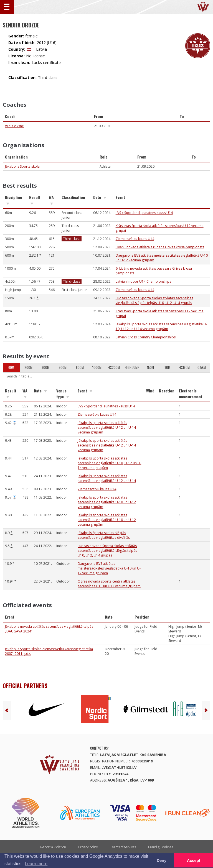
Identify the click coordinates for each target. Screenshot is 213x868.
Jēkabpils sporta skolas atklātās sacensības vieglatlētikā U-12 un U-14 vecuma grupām (107, 427)
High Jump (132, 367)
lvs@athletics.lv (119, 767)
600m (80, 367)
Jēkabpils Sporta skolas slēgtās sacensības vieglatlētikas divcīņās (104, 535)
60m (11, 367)
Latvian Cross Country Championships (146, 337)
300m (45, 367)
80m (167, 367)
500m (63, 367)
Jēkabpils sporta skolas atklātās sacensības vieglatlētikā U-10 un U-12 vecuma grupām (107, 502)
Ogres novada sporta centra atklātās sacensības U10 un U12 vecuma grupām (109, 584)
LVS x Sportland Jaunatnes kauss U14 (144, 213)
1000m (97, 367)
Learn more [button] (36, 864)
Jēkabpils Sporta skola (22, 166)
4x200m (114, 367)
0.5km (202, 367)
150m (150, 367)
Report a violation (53, 847)
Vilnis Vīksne (14, 126)
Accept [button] (194, 861)
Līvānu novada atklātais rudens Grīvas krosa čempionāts (160, 247)
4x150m (184, 367)
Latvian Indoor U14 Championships (143, 281)
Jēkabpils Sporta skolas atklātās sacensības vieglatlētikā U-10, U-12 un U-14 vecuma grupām (161, 326)
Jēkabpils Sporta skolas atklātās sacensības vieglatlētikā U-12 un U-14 (107, 478)
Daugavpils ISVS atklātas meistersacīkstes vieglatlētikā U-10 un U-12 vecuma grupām (109, 568)
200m (28, 367)
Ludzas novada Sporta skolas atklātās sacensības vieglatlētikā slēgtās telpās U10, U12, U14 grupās (154, 300)
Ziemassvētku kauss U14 (135, 239)
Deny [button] (162, 861)
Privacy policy (88, 847)
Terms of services (123, 847)
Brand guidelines (161, 847)
